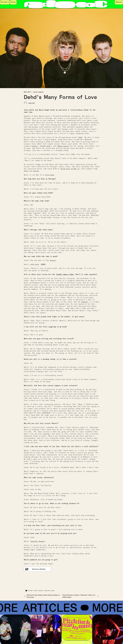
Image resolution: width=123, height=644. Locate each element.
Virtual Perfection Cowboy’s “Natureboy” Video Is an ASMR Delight (79, 596)
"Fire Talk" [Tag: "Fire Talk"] (31, 591)
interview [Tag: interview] (41, 591)
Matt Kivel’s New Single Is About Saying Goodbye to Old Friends (43, 596)
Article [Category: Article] (35, 92)
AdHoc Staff (32, 103)
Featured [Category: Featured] (41, 92)
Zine (13, 2)
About (119, 2)
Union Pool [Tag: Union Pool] (47, 591)
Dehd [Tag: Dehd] (36, 591)
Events (5, 2)
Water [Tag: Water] (53, 591)
